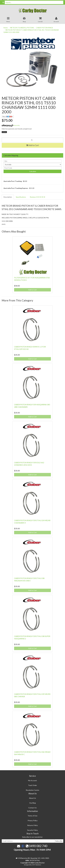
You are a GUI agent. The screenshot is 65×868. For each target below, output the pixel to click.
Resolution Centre (32, 790)
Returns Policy (33, 825)
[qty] (32, 161)
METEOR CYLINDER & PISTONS (22, 28)
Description (8, 197)
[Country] (32, 165)
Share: (8, 117)
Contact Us (32, 808)
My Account (32, 780)
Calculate (32, 171)
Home (6, 28)
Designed (27, 865)
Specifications (21, 197)
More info (11, 125)
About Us (32, 798)
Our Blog (32, 803)
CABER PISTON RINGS (44, 28)
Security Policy (32, 830)
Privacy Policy (33, 820)
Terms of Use (32, 816)
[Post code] (32, 168)
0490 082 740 (37, 846)
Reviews (37, 197)
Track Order (32, 785)
